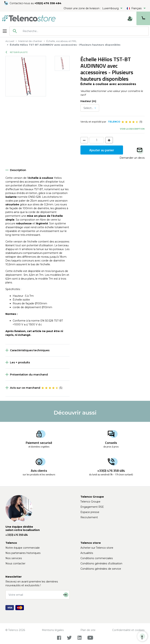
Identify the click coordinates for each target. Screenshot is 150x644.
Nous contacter (15, 563)
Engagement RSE (92, 507)
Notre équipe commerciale (23, 548)
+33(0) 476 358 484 (48, 3)
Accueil (10, 41)
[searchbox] (84, 31)
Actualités (87, 553)
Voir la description (132, 129)
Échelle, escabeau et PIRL (62, 41)
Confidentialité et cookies (128, 630)
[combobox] (79, 31)
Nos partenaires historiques (23, 553)
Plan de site (88, 630)
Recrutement (89, 517)
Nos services (14, 558)
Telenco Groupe (90, 502)
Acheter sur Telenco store (97, 548)
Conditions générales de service (101, 569)
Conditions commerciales (97, 558)
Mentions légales (53, 630)
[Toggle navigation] (5, 31)
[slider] (130, 122)
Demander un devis (132, 158)
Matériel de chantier (30, 41)
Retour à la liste (17, 52)
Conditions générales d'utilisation (101, 563)
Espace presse (90, 512)
